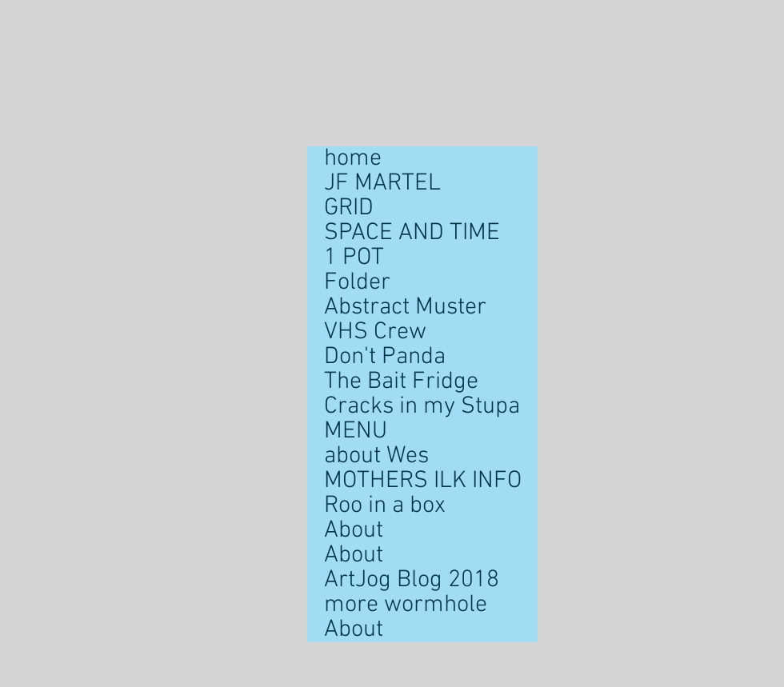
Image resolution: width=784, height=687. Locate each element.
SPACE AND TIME (412, 233)
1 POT (354, 258)
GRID (349, 208)
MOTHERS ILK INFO (423, 481)
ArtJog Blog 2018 (412, 580)
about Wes (376, 456)
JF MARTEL (382, 184)
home (353, 159)
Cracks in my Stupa (422, 407)
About (354, 531)
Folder (357, 283)
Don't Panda (385, 357)
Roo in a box (385, 506)
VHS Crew (375, 332)
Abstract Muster (405, 308)
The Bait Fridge (401, 382)
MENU (356, 431)
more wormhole (406, 605)
